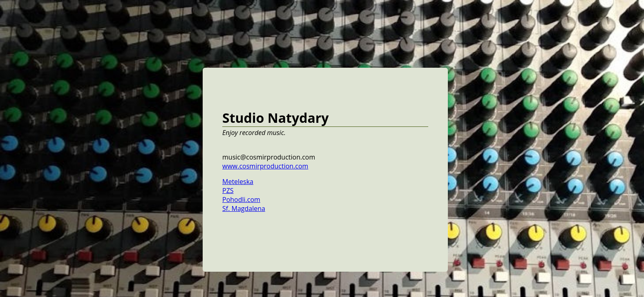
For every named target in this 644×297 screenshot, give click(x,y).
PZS (228, 191)
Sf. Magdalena (244, 208)
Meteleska (238, 182)
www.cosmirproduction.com (265, 166)
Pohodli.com (241, 199)
